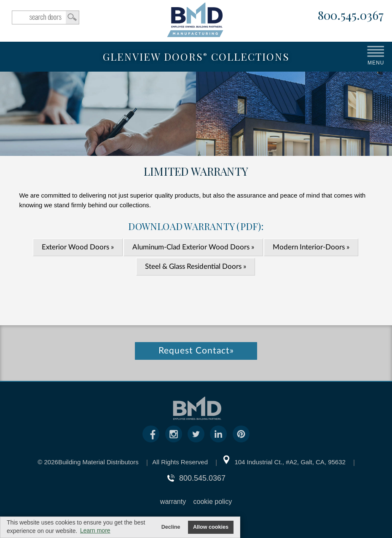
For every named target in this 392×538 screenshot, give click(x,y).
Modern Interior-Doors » (311, 247)
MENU (376, 63)
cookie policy (213, 502)
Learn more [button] (95, 530)
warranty (173, 502)
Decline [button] (171, 527)
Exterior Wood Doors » (78, 247)
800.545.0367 (351, 16)
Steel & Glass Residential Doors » (196, 266)
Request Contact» (196, 351)
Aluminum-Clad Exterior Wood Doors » (193, 247)
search (46, 17)
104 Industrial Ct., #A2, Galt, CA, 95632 (290, 462)
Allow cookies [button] (211, 527)
